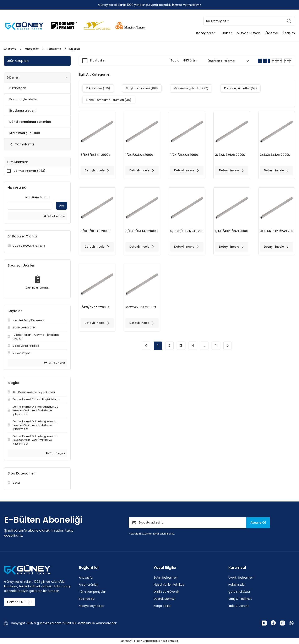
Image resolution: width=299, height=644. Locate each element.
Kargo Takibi (162, 606)
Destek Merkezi (164, 599)
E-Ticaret (140, 641)
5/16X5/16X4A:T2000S (142, 232)
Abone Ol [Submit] (258, 523)
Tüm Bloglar (56, 453)
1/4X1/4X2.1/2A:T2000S (232, 232)
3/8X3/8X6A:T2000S (230, 155)
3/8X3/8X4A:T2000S (275, 155)
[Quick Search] (30, 206)
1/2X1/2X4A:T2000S (185, 155)
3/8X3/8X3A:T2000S (96, 232)
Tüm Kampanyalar (92, 592)
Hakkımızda (237, 585)
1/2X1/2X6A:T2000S (140, 155)
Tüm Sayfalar (55, 363)
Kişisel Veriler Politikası (169, 585)
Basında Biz (87, 599)
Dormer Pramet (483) (30, 171)
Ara (62, 206)
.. (204, 349)
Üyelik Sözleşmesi (241, 578)
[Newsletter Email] (199, 523)
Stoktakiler (98, 60)
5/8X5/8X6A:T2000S (96, 155)
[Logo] (25, 25)
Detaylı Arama (54, 216)
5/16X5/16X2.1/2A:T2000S (187, 232)
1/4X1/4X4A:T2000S (95, 309)
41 (216, 349)
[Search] (249, 21)
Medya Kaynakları (91, 606)
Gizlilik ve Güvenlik (167, 592)
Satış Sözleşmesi (165, 578)
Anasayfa (86, 578)
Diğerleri (75, 49)
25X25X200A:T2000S (141, 309)
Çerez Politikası (239, 592)
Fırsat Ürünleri (89, 585)
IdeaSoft (126, 641)
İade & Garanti (239, 606)
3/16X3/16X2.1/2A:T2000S (277, 232)
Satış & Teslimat (240, 599)
